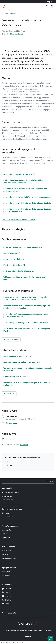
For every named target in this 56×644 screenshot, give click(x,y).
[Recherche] (47, 6)
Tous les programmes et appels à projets (18, 219)
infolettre (24, 444)
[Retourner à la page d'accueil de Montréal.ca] (4, 6)
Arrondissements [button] (9, 613)
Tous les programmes (11, 340)
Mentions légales (45, 630)
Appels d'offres (7, 530)
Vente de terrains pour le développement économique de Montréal (27, 330)
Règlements (6, 575)
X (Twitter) (7, 600)
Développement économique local (17, 356)
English (50, 2)
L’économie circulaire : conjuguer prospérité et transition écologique (27, 384)
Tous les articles (9, 394)
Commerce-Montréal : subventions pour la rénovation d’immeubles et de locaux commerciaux (26, 299)
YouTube (6, 604)
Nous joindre (6, 513)
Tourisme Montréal (8, 558)
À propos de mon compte (10, 492)
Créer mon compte (8, 500)
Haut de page (49, 481)
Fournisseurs (6, 538)
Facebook (7, 589)
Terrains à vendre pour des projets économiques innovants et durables (28, 369)
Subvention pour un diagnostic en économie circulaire (26, 323)
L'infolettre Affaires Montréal (15, 377)
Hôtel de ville (6, 551)
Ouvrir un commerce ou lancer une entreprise (22, 362)
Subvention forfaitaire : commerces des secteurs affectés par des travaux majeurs (27, 315)
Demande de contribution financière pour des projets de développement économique (27, 307)
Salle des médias (8, 517)
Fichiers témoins (11, 630)
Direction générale (17, 34)
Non (10, 466)
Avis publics (6, 572)
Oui (10, 462)
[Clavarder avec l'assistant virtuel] (50, 639)
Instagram (7, 592)
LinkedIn (6, 596)
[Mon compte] (52, 6)
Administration (10, 14)
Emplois (5, 534)
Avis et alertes (7, 496)
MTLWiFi (5, 555)
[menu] (10, 6)
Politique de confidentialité (28, 630)
